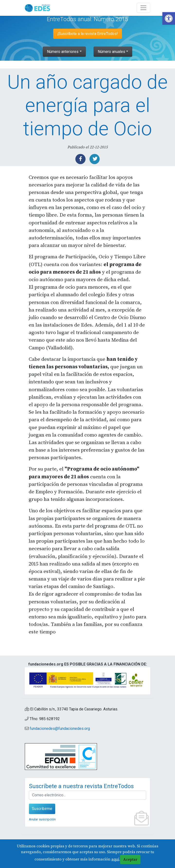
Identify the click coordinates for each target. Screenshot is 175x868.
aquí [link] (115, 859)
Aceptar (130, 860)
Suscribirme (42, 809)
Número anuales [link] (111, 52)
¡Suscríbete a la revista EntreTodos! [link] (88, 34)
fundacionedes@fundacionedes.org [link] (60, 729)
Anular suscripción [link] (42, 819)
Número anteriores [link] (63, 52)
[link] (169, 18)
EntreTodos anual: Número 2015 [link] (87, 19)
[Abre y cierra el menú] (143, 8)
